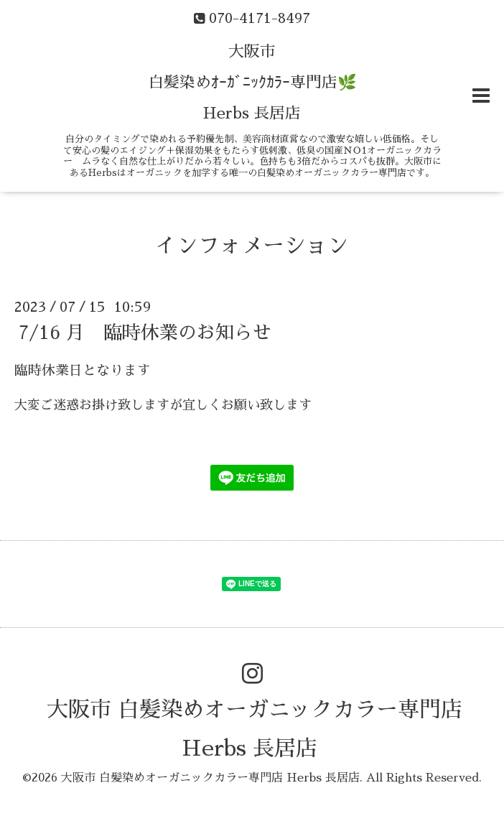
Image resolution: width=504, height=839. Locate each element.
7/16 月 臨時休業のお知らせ (145, 332)
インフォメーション (252, 246)
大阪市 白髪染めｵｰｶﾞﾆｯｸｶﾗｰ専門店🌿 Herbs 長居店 (252, 83)
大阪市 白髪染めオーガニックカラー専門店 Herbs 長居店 (210, 778)
